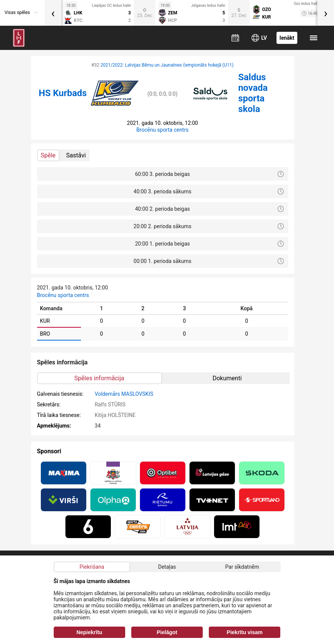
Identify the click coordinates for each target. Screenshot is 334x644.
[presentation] (53, 13)
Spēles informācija (99, 378)
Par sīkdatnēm (242, 567)
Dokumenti (227, 378)
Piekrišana (92, 567)
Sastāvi (76, 155)
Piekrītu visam (245, 632)
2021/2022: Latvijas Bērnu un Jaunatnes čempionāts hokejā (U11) (167, 65)
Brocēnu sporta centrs (163, 130)
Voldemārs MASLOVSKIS (124, 394)
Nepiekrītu (89, 632)
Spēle (48, 155)
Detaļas (167, 567)
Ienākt (287, 38)
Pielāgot (167, 632)
